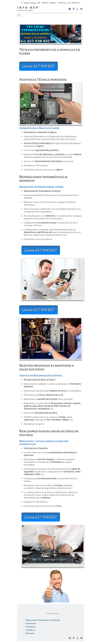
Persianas (30, 633)
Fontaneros (31, 627)
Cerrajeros (31, 630)
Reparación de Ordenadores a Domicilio (43, 620)
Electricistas (31, 623)
